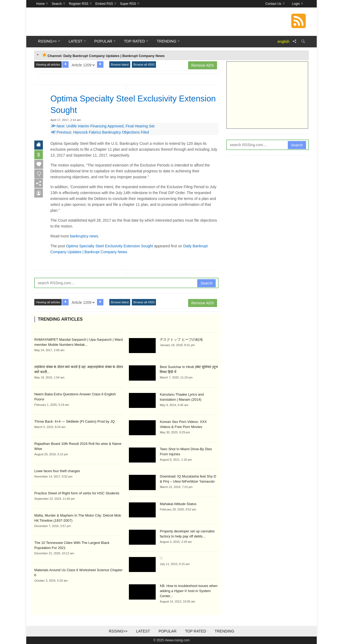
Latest (143, 631)
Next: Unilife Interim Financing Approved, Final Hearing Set (102, 126)
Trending (224, 631)
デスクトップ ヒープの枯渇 (181, 339)
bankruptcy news (84, 236)
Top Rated (195, 631)
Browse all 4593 (144, 65)
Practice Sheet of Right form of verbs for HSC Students (77, 493)
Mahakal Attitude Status (178, 504)
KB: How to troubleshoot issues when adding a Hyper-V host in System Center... (189, 591)
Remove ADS (203, 65)
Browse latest (120, 65)
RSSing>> (118, 631)
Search (206, 283)
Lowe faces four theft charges (57, 471)
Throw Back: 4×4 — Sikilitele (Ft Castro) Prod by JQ (74, 421)
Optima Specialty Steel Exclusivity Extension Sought (109, 246)
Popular (168, 631)
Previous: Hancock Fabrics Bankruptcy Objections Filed (100, 132)
